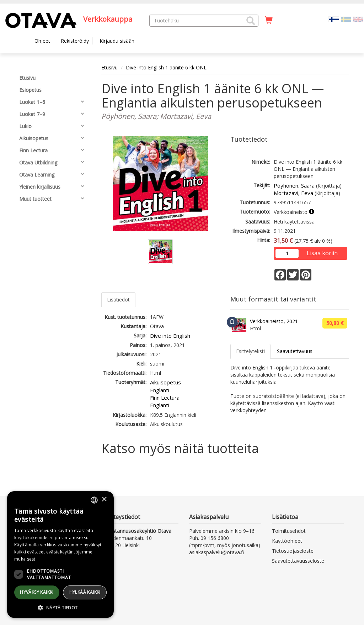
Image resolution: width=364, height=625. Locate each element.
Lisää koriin (322, 253)
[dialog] (60, 555)
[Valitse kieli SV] (346, 19)
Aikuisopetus (165, 382)
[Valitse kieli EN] (358, 19)
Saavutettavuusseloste (298, 561)
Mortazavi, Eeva (293, 193)
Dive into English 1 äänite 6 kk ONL (166, 67)
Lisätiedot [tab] (118, 300)
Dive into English (170, 336)
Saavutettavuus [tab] (295, 351)
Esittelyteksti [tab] (250, 351)
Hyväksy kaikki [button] (37, 592)
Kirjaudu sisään (117, 41)
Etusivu (109, 67)
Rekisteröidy (75, 41)
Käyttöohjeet (287, 541)
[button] (251, 21)
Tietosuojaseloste (293, 551)
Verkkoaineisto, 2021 (274, 321)
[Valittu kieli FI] (334, 19)
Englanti (160, 390)
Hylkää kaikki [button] (85, 592)
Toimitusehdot (289, 531)
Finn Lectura (165, 398)
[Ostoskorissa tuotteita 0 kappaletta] (269, 20)
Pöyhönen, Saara (294, 185)
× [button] (104, 500)
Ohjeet (42, 41)
